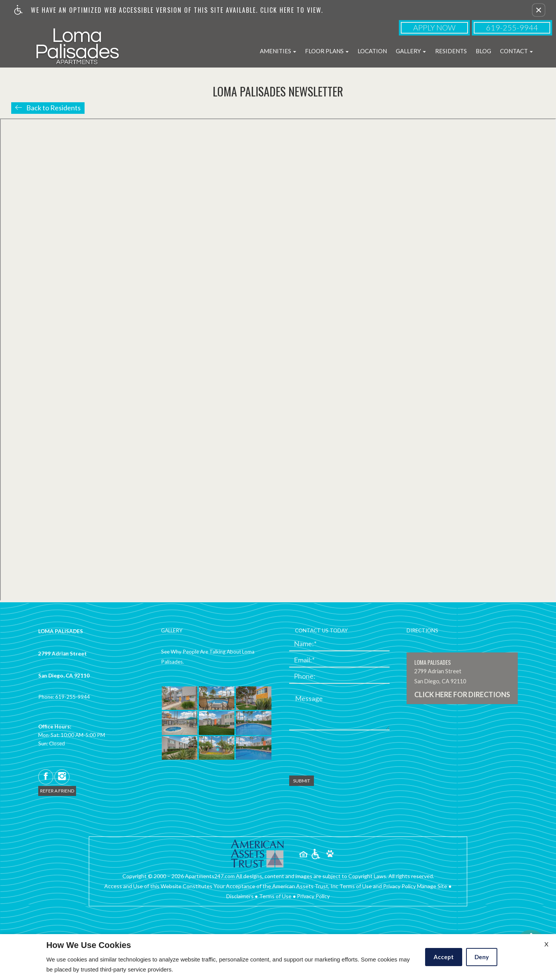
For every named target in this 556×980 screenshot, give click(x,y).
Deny (482, 957)
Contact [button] (516, 51)
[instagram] (62, 777)
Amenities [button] (278, 51)
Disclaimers (240, 896)
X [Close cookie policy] (546, 944)
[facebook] (46, 777)
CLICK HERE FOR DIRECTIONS (462, 695)
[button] (539, 10)
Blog (483, 51)
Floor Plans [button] (327, 51)
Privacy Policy (313, 896)
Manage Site (432, 886)
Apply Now (434, 27)
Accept (444, 957)
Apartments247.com (210, 876)
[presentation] (348, 751)
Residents (451, 51)
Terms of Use (275, 896)
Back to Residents (53, 108)
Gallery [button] (411, 51)
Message (309, 699)
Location (372, 51)
